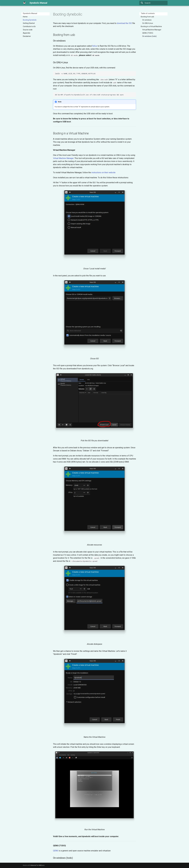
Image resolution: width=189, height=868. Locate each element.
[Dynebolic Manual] (24, 3)
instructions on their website (103, 173)
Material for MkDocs (37, 865)
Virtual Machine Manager (63, 158)
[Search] (153, 3)
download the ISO (124, 23)
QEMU (56, 851)
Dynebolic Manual (30, 13)
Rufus (95, 46)
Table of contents (148, 13)
